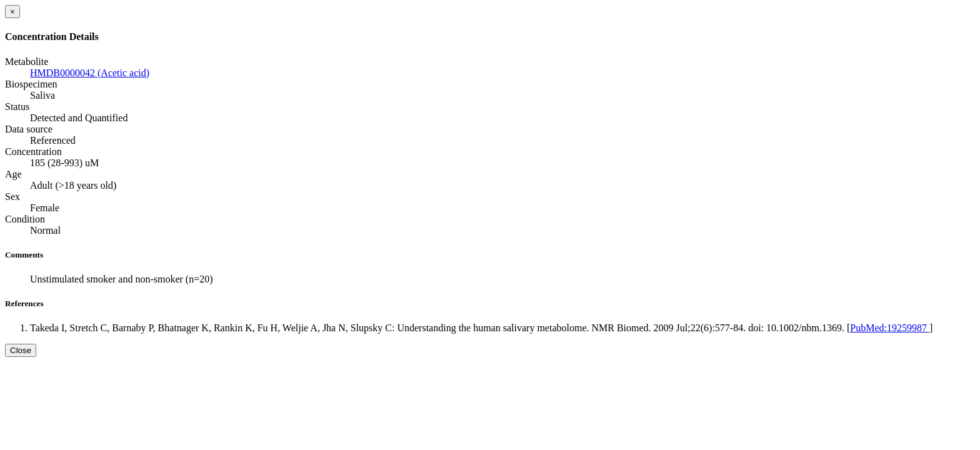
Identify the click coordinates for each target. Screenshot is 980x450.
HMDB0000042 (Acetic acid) (90, 73)
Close (21, 350)
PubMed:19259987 (890, 328)
